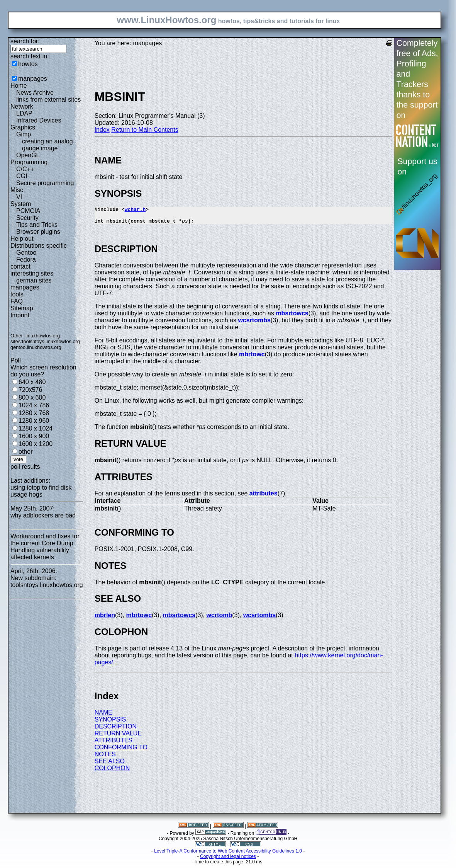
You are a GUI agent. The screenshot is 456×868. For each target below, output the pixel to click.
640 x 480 (32, 382)
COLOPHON (112, 772)
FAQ (17, 301)
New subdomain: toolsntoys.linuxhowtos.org (47, 581)
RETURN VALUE (118, 737)
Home (19, 86)
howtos (28, 64)
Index (102, 130)
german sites (34, 280)
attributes (264, 497)
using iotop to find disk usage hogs (41, 491)
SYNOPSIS (110, 723)
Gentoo (26, 253)
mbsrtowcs (292, 317)
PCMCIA (28, 211)
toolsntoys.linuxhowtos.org (51, 341)
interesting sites (32, 273)
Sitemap (22, 308)
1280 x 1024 (36, 428)
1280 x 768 (34, 413)
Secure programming (45, 183)
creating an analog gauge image (47, 145)
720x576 (30, 390)
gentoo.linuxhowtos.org (36, 347)
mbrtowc (252, 358)
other (25, 452)
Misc (17, 190)
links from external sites (48, 100)
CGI (22, 176)
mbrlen (105, 619)
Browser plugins (38, 232)
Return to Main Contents (145, 130)
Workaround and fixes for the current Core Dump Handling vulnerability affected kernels (45, 547)
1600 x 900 (34, 436)
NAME (103, 716)
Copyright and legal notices (228, 860)
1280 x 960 (34, 421)
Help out (22, 239)
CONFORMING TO (121, 751)
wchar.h (135, 210)
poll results (25, 467)
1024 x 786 (34, 405)
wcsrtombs (254, 324)
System (21, 204)
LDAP (24, 113)
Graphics (23, 127)
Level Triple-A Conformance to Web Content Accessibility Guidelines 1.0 (228, 854)
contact (20, 266)
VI (19, 197)
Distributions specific (39, 246)
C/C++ (25, 169)
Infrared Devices (39, 120)
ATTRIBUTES (114, 744)
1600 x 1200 (36, 444)
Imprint (20, 315)
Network (22, 106)
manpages (33, 79)
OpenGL (28, 155)
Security (27, 218)
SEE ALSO (110, 765)
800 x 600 (32, 397)
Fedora (26, 260)
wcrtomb (220, 619)
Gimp (24, 134)
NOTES (105, 758)
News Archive (35, 93)
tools (17, 294)
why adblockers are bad (43, 515)
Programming (29, 162)
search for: (25, 41)
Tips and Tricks (37, 225)
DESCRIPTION (116, 730)
